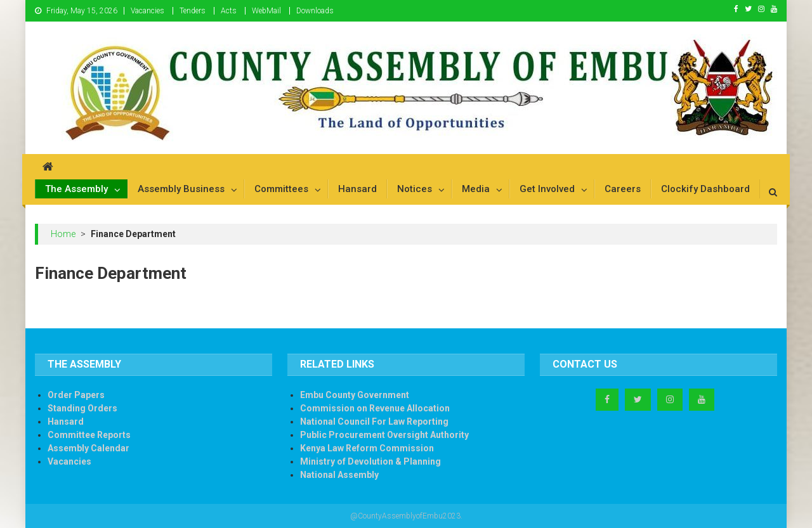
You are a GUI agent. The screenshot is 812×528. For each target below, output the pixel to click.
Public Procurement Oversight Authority (384, 435)
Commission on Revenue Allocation (375, 408)
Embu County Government (355, 395)
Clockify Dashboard (705, 189)
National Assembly (339, 475)
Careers (623, 189)
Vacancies (147, 11)
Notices (415, 189)
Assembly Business (181, 189)
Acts (229, 11)
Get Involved (547, 189)
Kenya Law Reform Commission (367, 448)
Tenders (193, 11)
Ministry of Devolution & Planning (370, 461)
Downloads (315, 11)
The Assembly (76, 189)
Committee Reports (89, 435)
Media (476, 189)
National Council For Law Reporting (374, 422)
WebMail (266, 11)
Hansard (357, 189)
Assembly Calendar (88, 448)
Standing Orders (82, 408)
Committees (281, 189)
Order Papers (76, 395)
